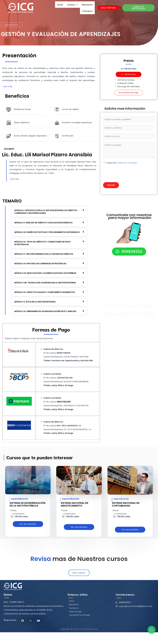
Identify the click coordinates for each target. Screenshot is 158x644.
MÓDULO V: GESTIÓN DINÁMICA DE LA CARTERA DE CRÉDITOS (46, 257)
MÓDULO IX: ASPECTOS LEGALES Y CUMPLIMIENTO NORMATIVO (47, 300)
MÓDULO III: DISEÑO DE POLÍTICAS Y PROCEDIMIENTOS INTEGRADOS (43, 234)
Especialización (122, 510)
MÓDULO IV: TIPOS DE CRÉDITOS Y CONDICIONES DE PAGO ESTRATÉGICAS (45, 246)
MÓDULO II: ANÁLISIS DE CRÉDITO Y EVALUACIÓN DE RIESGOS (46, 223)
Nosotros (87, 5)
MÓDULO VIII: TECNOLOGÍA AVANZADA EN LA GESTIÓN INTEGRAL (43, 290)
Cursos (72, 5)
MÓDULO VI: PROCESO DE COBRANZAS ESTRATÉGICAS (43, 266)
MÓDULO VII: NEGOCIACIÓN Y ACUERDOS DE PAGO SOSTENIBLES (41, 277)
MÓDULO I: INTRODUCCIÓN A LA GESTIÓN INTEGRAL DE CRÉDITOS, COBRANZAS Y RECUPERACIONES (43, 212)
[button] (129, 73)
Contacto (87, 10)
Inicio (60, 5)
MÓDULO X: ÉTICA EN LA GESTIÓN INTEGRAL (37, 310)
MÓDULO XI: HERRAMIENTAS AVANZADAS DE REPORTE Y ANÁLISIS (43, 321)
